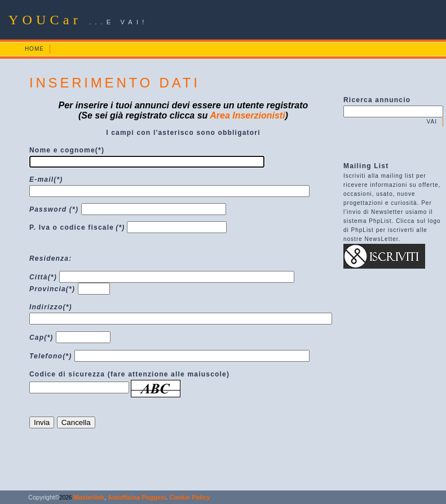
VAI (432, 122)
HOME (34, 49)
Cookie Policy (189, 497)
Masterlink (88, 497)
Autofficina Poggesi (137, 497)
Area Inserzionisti (247, 115)
